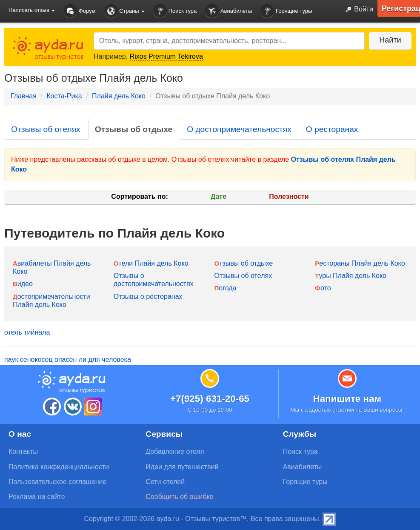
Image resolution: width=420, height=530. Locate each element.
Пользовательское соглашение (57, 482)
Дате (219, 196)
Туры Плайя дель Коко (351, 276)
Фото (323, 288)
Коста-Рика (64, 96)
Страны (125, 11)
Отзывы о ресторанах (148, 297)
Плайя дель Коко (119, 96)
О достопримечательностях (239, 129)
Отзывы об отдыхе (134, 129)
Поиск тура (175, 11)
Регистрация (401, 9)
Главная (24, 96)
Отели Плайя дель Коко (151, 263)
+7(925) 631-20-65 (210, 399)
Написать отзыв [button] (32, 10)
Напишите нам (347, 399)
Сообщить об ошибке (179, 497)
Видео (23, 284)
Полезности (289, 196)
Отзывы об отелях (46, 129)
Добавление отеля (175, 451)
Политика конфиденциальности (59, 467)
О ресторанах (332, 129)
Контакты (23, 451)
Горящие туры (286, 11)
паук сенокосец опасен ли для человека (68, 360)
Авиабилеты (229, 11)
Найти (390, 40)
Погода (226, 288)
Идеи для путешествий (182, 467)
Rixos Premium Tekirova (166, 56)
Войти (357, 10)
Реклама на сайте (37, 497)
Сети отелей (165, 482)
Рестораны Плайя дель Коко (360, 263)
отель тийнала (27, 332)
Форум (79, 11)
